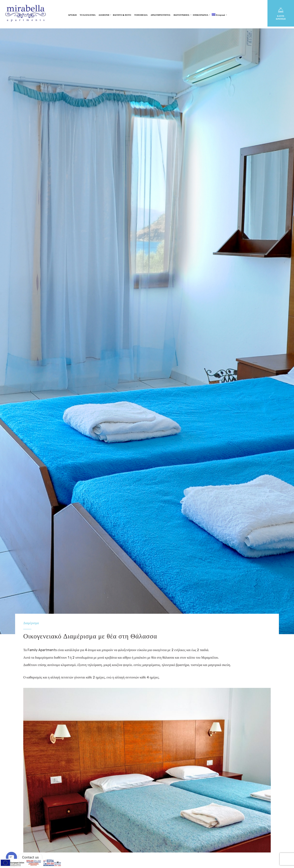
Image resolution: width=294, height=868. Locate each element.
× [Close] (58, 862)
